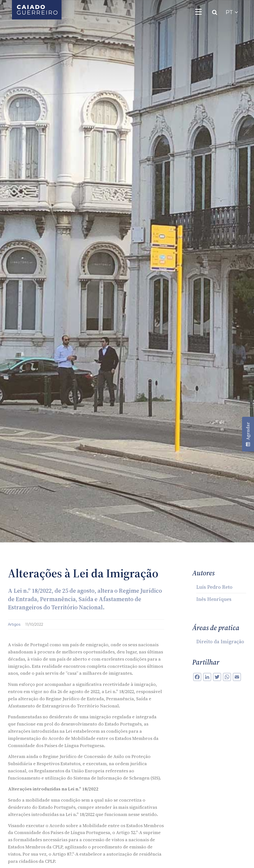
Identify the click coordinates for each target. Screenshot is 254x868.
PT (232, 12)
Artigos (15, 624)
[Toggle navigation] (198, 12)
